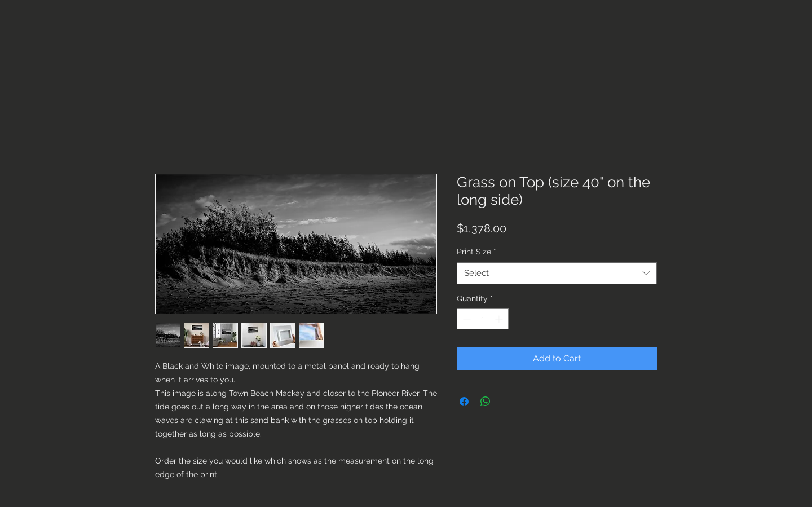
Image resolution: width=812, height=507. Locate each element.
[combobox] (557, 273)
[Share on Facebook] (464, 402)
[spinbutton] (483, 319)
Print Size (476, 252)
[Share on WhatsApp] (486, 402)
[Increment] (500, 319)
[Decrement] (465, 319)
